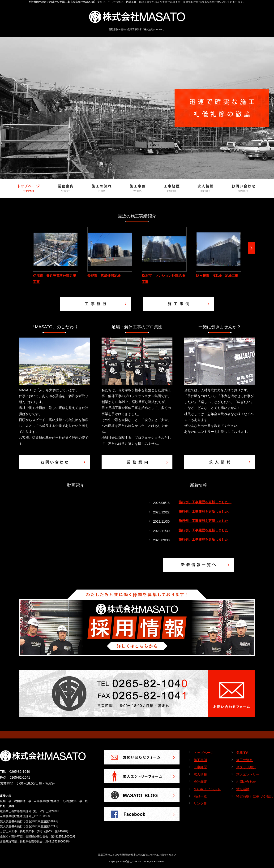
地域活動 (243, 789)
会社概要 (200, 782)
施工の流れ (244, 760)
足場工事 (131, 2)
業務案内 (243, 753)
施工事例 (200, 760)
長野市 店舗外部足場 (104, 276)
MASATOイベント (207, 789)
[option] (56, 256)
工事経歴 (200, 767)
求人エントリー (248, 774)
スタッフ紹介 (246, 767)
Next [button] (252, 248)
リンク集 (200, 803)
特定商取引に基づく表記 (254, 796)
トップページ (204, 753)
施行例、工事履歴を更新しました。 (205, 502)
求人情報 (200, 774)
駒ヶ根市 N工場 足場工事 (217, 276)
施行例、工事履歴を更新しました (203, 521)
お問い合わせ (246, 782)
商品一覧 (200, 796)
